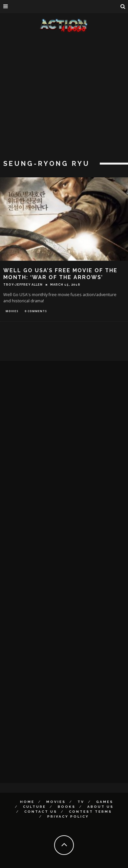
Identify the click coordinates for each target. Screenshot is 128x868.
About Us (100, 807)
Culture (34, 807)
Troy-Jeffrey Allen (23, 285)
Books (67, 807)
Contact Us (41, 812)
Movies (12, 311)
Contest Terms (90, 812)
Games (105, 802)
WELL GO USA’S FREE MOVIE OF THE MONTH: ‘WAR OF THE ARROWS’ (60, 274)
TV (81, 802)
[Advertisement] (62, 97)
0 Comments (36, 311)
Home (27, 802)
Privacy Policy (68, 816)
